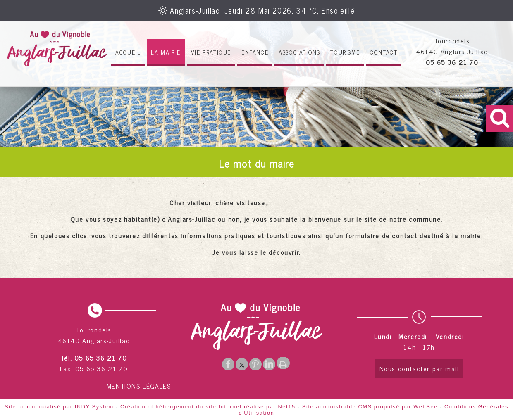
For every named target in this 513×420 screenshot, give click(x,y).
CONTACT (384, 52)
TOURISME (345, 52)
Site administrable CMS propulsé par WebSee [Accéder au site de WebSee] (370, 407)
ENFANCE (255, 52)
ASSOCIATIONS (299, 52)
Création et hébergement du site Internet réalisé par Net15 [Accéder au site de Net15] (208, 407)
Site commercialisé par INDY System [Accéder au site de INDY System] (59, 407)
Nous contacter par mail (419, 368)
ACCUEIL (128, 52)
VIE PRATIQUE (211, 52)
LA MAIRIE (166, 52)
